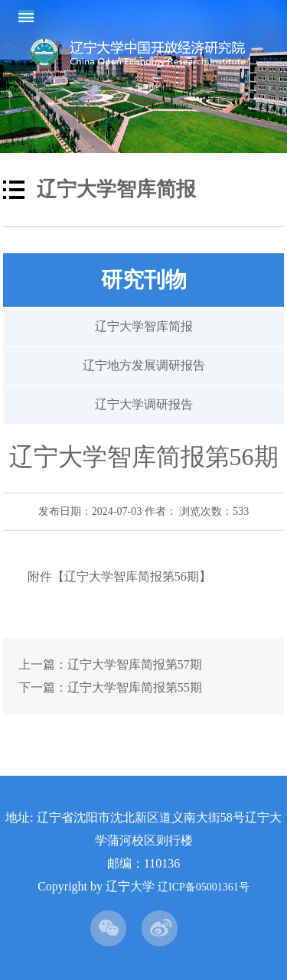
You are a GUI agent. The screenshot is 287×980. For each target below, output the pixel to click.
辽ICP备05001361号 (204, 887)
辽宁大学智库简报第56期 (132, 576)
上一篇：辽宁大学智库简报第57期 (110, 664)
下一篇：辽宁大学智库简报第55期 (110, 687)
